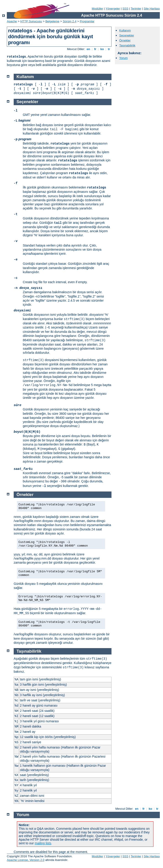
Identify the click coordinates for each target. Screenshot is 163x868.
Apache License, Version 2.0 (26, 860)
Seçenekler (127, 35)
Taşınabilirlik (127, 45)
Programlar (87, 21)
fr (95, 49)
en (88, 49)
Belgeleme (52, 21)
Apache (12, 21)
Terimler (136, 9)
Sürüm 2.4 (70, 21)
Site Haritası (152, 9)
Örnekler (125, 40)
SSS (125, 9)
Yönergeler (113, 9)
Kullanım (125, 30)
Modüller (98, 9)
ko (102, 49)
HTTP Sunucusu (31, 21)
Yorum (123, 58)
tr (109, 49)
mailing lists (43, 843)
